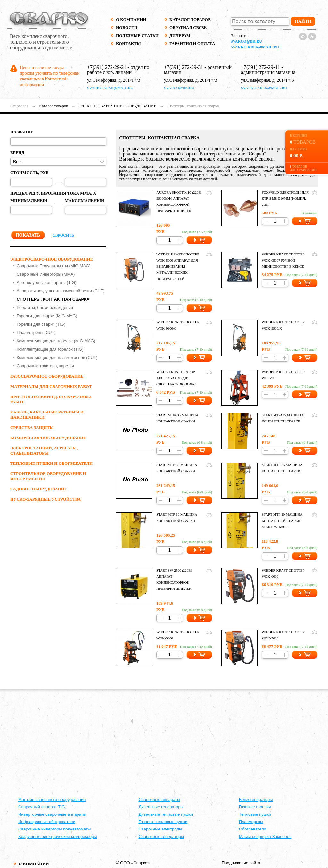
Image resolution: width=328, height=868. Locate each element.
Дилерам (180, 35)
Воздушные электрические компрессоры (58, 836)
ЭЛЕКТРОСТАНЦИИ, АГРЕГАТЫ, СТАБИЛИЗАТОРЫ (44, 451)
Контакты (128, 43)
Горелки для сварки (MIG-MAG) (47, 316)
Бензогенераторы (256, 800)
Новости (127, 27)
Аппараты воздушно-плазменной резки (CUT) (61, 291)
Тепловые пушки (255, 814)
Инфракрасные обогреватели (47, 822)
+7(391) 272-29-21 (107, 67)
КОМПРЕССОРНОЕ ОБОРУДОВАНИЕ (48, 438)
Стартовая (19, 106)
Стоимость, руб (29, 173)
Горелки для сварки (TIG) (41, 324)
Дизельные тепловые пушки (166, 814)
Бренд (17, 152)
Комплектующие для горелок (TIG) (50, 349)
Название (22, 132)
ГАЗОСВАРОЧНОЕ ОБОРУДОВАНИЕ (47, 376)
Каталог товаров (190, 19)
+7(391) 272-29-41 (260, 67)
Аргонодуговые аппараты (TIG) (47, 283)
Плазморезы (251, 822)
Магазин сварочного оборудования (52, 800)
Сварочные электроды (160, 829)
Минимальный (29, 200)
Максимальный (84, 200)
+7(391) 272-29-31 (184, 67)
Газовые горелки (255, 807)
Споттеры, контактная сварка (193, 106)
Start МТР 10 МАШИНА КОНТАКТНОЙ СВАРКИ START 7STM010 (282, 521)
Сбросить (63, 235)
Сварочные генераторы (161, 836)
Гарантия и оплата (192, 43)
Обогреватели (253, 829)
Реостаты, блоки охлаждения (45, 308)
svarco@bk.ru (246, 41)
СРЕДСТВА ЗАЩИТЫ (32, 427)
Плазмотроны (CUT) (36, 333)
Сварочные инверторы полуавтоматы (54, 829)
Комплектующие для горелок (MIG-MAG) (56, 341)
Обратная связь (188, 27)
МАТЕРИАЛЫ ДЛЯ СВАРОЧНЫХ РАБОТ (51, 386)
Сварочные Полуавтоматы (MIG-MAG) (54, 266)
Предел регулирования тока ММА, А (53, 193)
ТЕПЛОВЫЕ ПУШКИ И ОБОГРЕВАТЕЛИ (51, 463)
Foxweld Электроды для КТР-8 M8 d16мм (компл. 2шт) (285, 198)
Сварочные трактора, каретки (45, 366)
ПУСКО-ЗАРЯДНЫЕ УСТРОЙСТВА (45, 499)
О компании (131, 19)
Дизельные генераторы (161, 807)
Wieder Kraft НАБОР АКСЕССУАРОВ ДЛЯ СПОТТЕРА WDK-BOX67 (176, 378)
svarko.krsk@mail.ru (255, 47)
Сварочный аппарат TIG (42, 807)
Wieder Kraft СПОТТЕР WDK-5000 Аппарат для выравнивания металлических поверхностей (178, 266)
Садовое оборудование (39, 489)
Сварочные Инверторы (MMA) (46, 274)
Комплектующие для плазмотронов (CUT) (57, 358)
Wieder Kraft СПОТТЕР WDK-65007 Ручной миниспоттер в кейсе (283, 260)
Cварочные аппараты (160, 800)
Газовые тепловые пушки (163, 822)
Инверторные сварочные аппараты (52, 814)
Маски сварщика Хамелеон (265, 836)
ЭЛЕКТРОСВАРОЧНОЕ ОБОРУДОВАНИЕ (118, 106)
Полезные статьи (137, 35)
